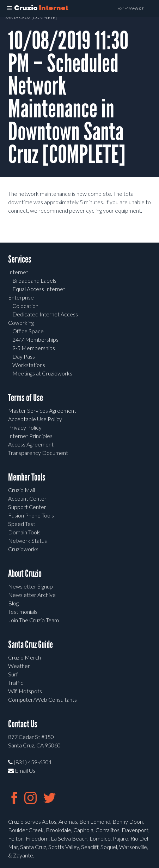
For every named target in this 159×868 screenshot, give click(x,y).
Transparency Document (38, 453)
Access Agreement (31, 444)
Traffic (16, 683)
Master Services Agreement (42, 410)
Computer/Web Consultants (42, 699)
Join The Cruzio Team (33, 620)
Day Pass (24, 356)
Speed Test (22, 524)
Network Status (27, 541)
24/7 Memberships (35, 339)
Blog (13, 603)
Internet (18, 272)
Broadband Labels (34, 280)
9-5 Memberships (34, 348)
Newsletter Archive (32, 595)
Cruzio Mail (22, 490)
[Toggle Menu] (10, 8)
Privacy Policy (25, 427)
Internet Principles (30, 436)
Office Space (28, 331)
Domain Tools (24, 532)
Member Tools (27, 477)
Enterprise (21, 297)
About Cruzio (25, 574)
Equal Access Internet (39, 289)
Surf (13, 674)
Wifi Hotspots (25, 691)
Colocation (25, 306)
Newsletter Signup (30, 586)
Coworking (21, 323)
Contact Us (23, 724)
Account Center (27, 498)
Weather (19, 666)
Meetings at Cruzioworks (42, 373)
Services (20, 259)
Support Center (27, 507)
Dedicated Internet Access (45, 314)
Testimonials (23, 612)
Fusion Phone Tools (31, 515)
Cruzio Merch (25, 657)
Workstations (29, 365)
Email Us (22, 770)
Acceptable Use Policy (35, 419)
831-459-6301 (131, 8)
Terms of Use (26, 398)
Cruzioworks (23, 549)
